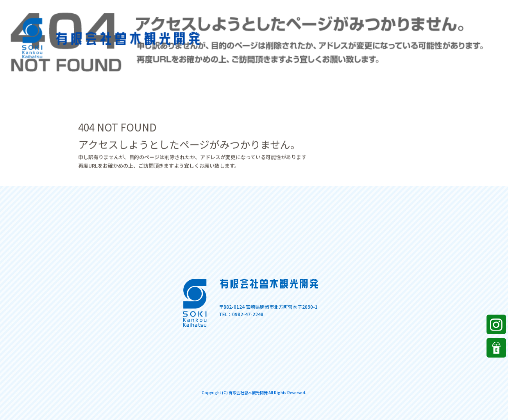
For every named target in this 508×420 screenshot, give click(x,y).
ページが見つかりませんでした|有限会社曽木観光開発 (457, 8)
